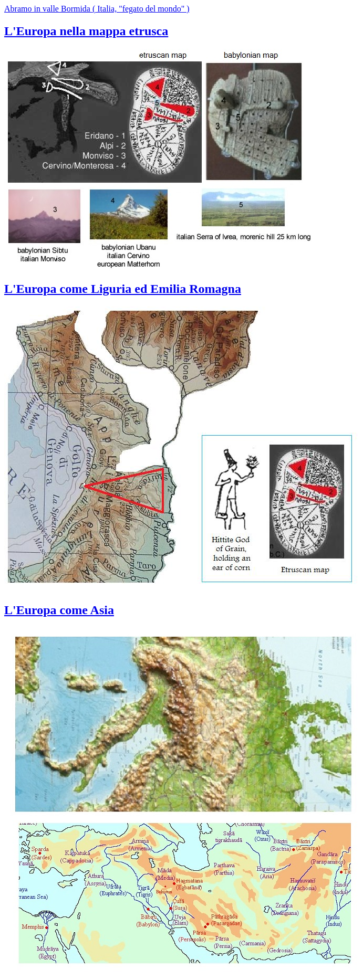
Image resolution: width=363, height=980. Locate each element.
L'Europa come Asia (59, 610)
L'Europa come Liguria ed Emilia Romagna (123, 289)
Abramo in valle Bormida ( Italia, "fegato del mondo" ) (97, 9)
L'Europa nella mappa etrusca (86, 31)
